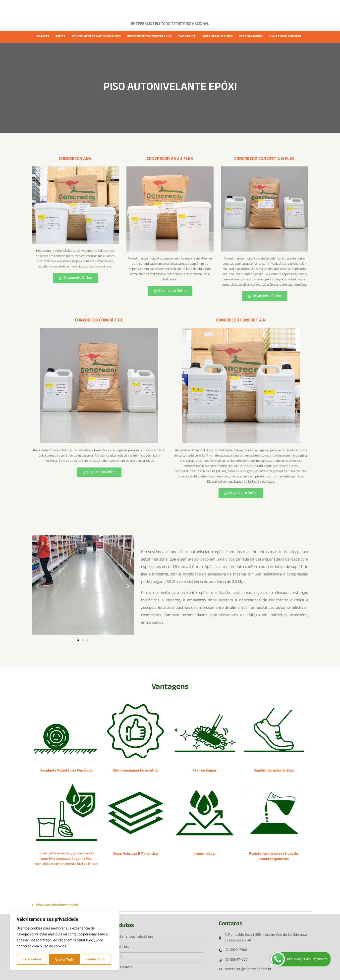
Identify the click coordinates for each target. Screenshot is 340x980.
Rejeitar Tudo (65, 959)
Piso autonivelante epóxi (57, 905)
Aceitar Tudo (98, 959)
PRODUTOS (135, 8)
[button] (37, 586)
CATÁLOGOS (218, 8)
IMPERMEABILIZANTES (217, 37)
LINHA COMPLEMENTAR (285, 37)
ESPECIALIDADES (251, 37)
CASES (158, 8)
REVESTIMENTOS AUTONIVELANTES (96, 37)
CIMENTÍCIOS (186, 37)
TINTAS (60, 37)
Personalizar (32, 959)
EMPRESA (110, 8)
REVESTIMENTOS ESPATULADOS (149, 37)
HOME (89, 8)
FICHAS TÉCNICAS (186, 8)
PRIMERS (43, 37)
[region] (65, 941)
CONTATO (244, 8)
